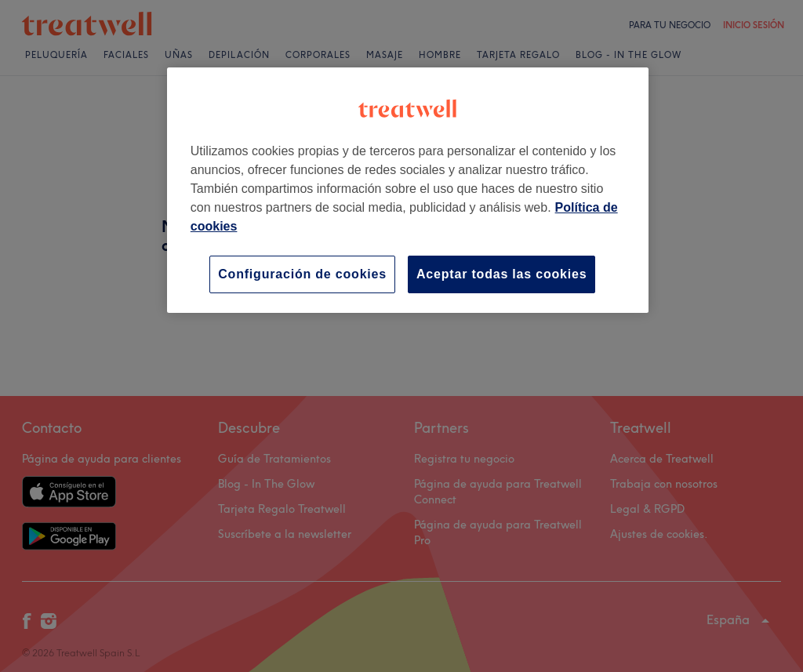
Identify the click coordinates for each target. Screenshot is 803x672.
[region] (408, 190)
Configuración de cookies (302, 274)
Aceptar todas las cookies (501, 274)
